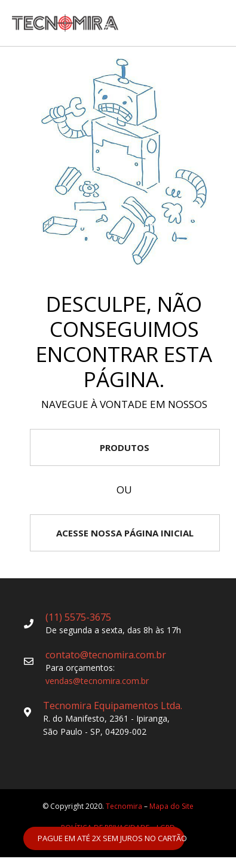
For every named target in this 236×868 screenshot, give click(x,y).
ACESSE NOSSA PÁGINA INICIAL (125, 533)
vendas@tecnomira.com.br (97, 681)
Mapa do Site (171, 806)
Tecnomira (124, 806)
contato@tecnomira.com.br (106, 655)
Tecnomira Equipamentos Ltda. (113, 706)
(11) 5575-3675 (78, 617)
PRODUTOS (125, 447)
